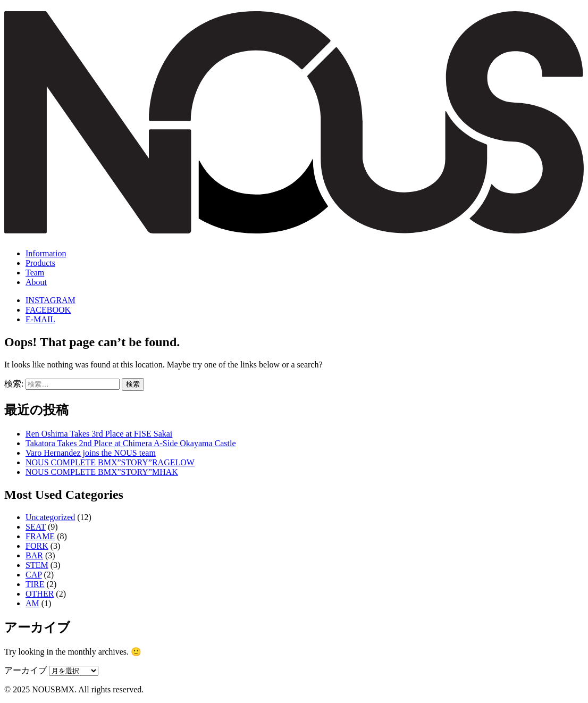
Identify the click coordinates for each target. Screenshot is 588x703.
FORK (37, 546)
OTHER (40, 594)
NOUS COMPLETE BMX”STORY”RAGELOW (110, 462)
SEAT (36, 527)
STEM (37, 565)
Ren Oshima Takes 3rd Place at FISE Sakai (99, 434)
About (36, 282)
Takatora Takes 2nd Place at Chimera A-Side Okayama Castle (131, 443)
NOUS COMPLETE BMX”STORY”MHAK (102, 472)
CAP (34, 575)
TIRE (35, 584)
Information (46, 253)
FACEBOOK (48, 310)
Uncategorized (50, 517)
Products (40, 263)
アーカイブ (26, 670)
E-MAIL (40, 319)
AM (32, 603)
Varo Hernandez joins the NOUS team (91, 453)
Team (35, 273)
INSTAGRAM (51, 300)
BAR (34, 555)
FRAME (40, 536)
